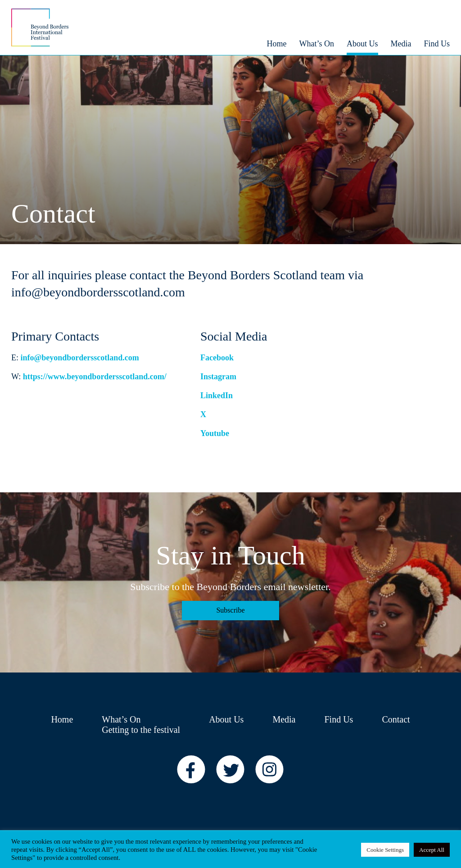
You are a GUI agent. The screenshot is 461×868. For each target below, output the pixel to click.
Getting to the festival (141, 730)
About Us (226, 719)
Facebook (217, 358)
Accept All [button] (432, 850)
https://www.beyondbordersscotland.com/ (95, 377)
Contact (396, 719)
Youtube (215, 433)
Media (284, 719)
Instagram (218, 377)
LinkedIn (217, 395)
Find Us (339, 719)
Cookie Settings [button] (385, 850)
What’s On (121, 719)
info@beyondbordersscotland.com (80, 358)
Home (62, 719)
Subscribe (230, 610)
